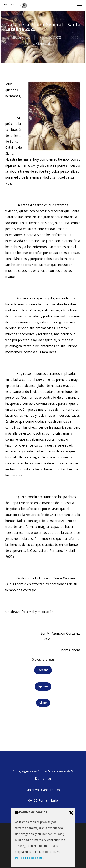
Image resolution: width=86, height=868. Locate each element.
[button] (79, 6)
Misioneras (20, 37)
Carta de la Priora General (28, 43)
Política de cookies (29, 858)
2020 (75, 37)
